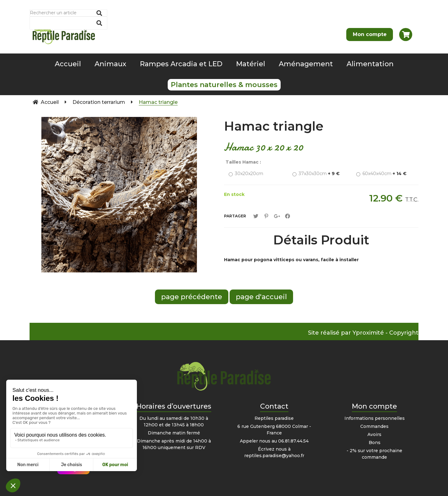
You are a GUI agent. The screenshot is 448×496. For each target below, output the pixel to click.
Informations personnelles (375, 418)
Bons (375, 443)
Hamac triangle (274, 126)
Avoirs (374, 434)
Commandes (374, 426)
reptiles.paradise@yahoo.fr (274, 456)
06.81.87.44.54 (293, 441)
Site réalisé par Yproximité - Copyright (363, 333)
